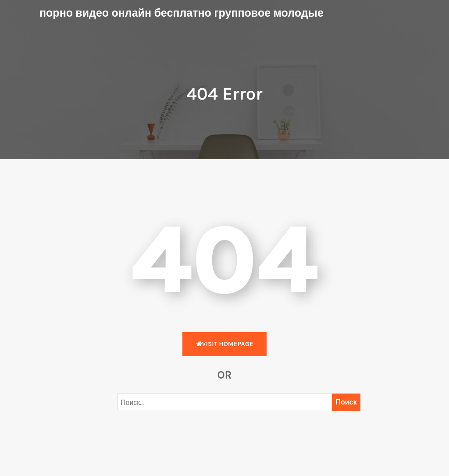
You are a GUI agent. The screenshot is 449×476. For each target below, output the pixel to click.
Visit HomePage (225, 344)
